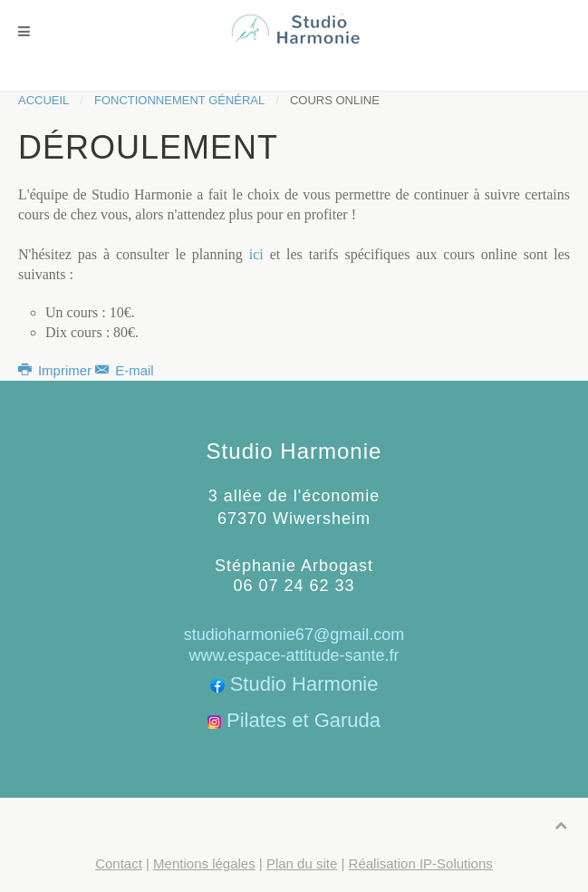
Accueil (43, 100)
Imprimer (57, 370)
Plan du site (302, 863)
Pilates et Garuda (304, 720)
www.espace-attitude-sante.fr (294, 655)
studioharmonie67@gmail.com (294, 635)
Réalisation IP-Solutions (421, 863)
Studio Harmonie (304, 684)
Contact (119, 863)
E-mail (124, 370)
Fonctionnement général (179, 100)
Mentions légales (204, 863)
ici (256, 254)
